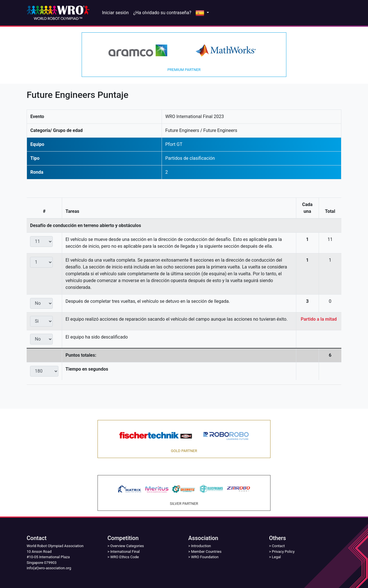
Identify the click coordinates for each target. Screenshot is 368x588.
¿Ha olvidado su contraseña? (162, 13)
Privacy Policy (283, 552)
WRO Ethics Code (125, 557)
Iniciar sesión (115, 13)
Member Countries (206, 552)
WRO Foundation (205, 557)
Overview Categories (127, 546)
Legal (276, 557)
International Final (125, 552)
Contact (278, 546)
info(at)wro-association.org (49, 568)
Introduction (201, 546)
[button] (202, 13)
